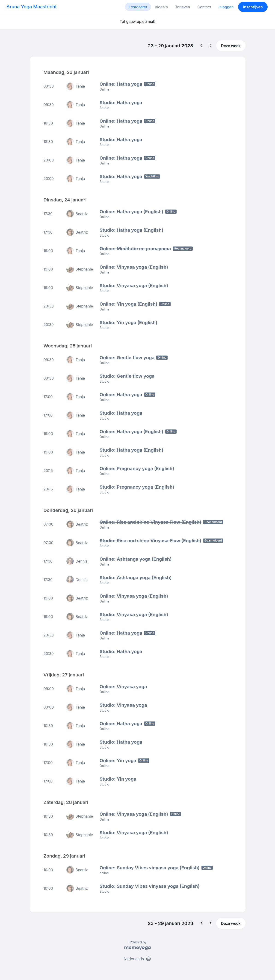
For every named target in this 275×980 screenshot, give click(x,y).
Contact (204, 7)
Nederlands (138, 959)
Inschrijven (253, 7)
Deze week (231, 46)
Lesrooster (138, 7)
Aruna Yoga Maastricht (32, 7)
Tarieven (183, 7)
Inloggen (226, 7)
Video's (161, 7)
